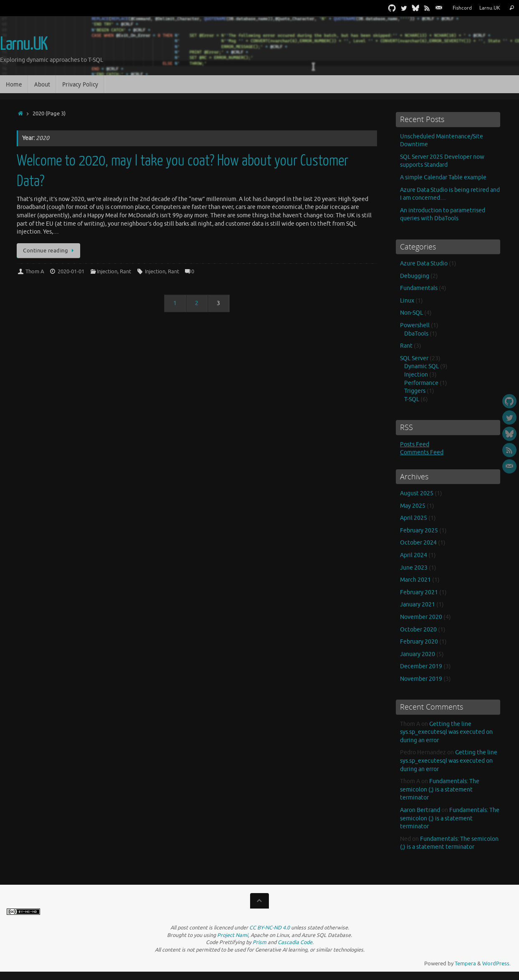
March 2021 (415, 580)
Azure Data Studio (424, 263)
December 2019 (421, 666)
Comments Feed (422, 452)
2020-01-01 (71, 272)
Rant (125, 272)
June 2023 (414, 568)
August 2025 (417, 493)
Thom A (35, 272)
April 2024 (414, 555)
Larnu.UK (490, 8)
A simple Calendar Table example (443, 177)
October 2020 (418, 630)
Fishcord (462, 8)
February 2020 (419, 642)
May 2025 (413, 506)
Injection (107, 272)
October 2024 (418, 543)
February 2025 (419, 531)
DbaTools (416, 334)
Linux (407, 301)
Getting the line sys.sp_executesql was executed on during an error (446, 732)
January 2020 (418, 654)
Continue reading (50, 251)
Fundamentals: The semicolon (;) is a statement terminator (440, 789)
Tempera (465, 964)
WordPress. (496, 964)
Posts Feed (415, 444)
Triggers (415, 391)
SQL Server (414, 358)
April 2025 (414, 518)
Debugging (415, 276)
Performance (421, 383)
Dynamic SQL (422, 366)
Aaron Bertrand (420, 810)
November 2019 (421, 679)
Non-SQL (411, 313)
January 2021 (418, 605)
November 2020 (421, 617)
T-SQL (412, 399)
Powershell (415, 325)
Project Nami (233, 935)
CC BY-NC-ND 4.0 (270, 928)
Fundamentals (419, 288)
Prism (259, 942)
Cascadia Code (295, 942)
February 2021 (419, 592)
